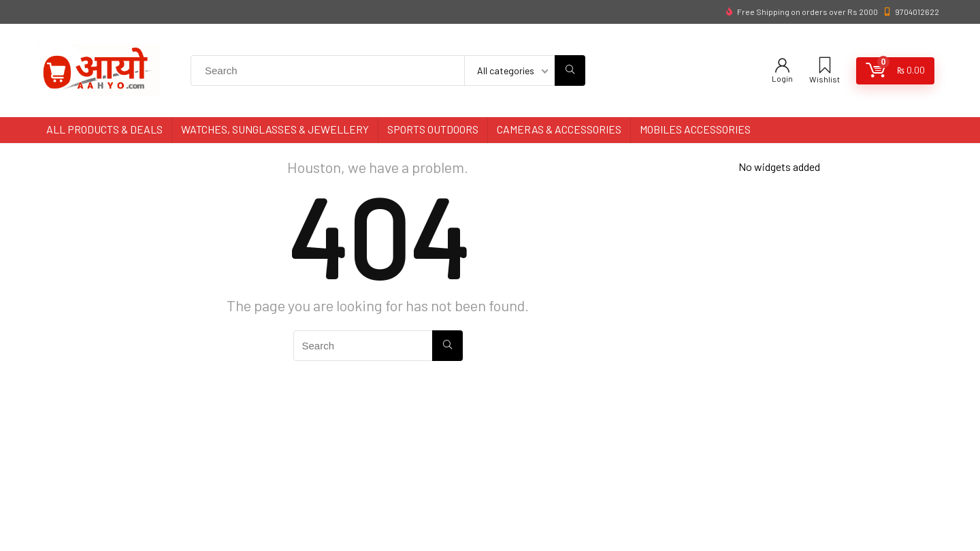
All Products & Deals (104, 129)
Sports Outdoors (433, 129)
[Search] (570, 70)
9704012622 (917, 12)
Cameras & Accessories (559, 129)
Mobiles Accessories (695, 129)
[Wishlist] (825, 66)
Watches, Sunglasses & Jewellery (275, 129)
